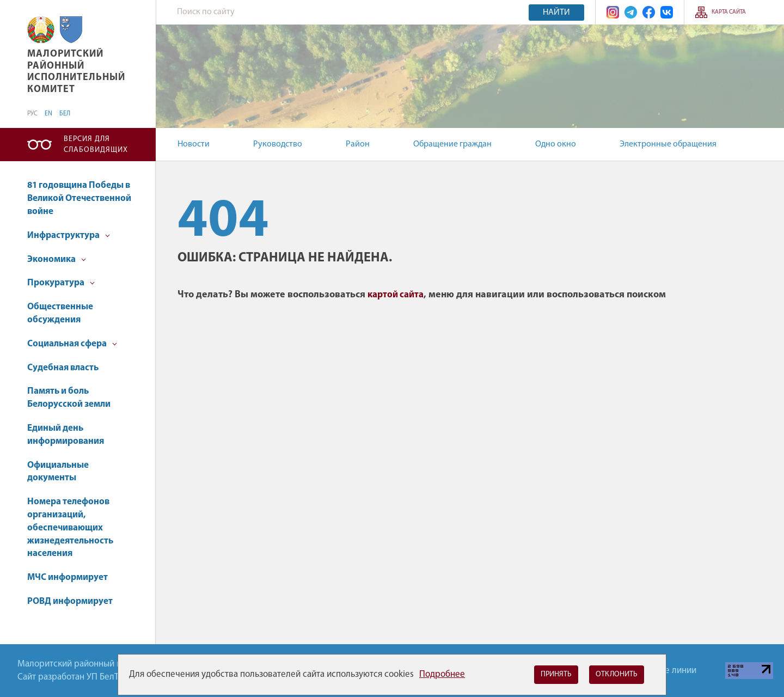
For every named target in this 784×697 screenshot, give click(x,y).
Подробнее (442, 674)
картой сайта (396, 295)
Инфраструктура (69, 236)
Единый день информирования (66, 435)
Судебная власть (63, 368)
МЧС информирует (68, 577)
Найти (556, 13)
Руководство (278, 144)
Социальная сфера (72, 344)
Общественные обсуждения (60, 313)
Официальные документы (58, 472)
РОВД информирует (70, 601)
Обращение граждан (452, 144)
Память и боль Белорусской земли (69, 398)
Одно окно (556, 144)
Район (358, 144)
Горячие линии (667, 671)
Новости (194, 144)
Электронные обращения (668, 144)
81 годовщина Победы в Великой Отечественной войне (79, 198)
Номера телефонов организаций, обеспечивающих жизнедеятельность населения (70, 528)
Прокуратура (61, 283)
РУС (32, 114)
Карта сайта (729, 12)
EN (48, 114)
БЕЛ (65, 114)
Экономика (57, 259)
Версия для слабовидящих (96, 145)
